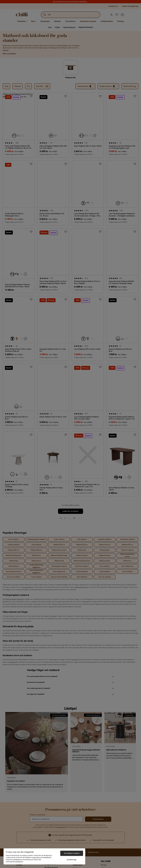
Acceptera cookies (72, 853)
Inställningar (72, 860)
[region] (44, 856)
